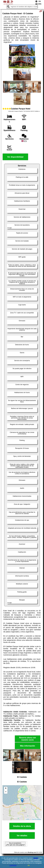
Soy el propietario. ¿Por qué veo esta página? (15, 844)
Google (36, 858)
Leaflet (28, 819)
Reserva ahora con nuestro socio (28, 739)
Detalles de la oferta (22, 826)
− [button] (6, 792)
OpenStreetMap (36, 819)
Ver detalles (22, 836)
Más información (28, 746)
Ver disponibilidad (15, 157)
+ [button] (6, 788)
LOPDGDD (13, 865)
